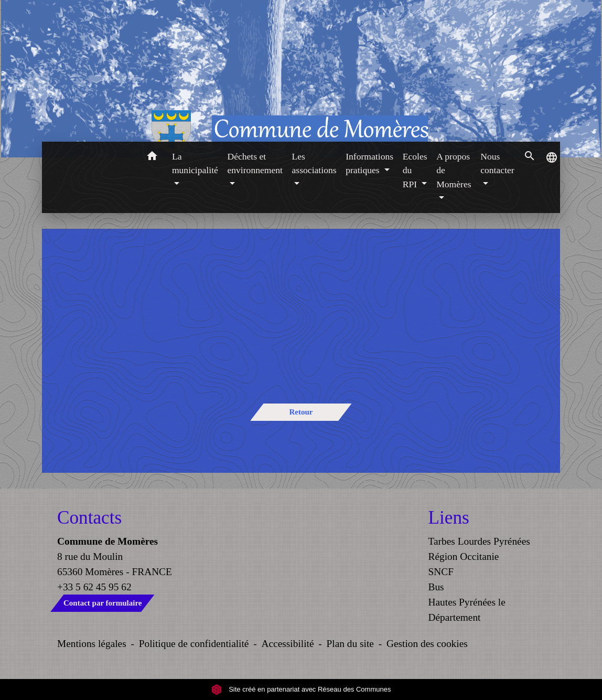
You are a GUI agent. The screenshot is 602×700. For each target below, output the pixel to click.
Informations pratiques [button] (369, 163)
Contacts (89, 518)
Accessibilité (288, 644)
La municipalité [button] (195, 163)
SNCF (441, 572)
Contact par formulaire (103, 603)
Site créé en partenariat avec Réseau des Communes (301, 689)
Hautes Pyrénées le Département (467, 610)
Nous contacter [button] (497, 163)
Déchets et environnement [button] (255, 163)
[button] (152, 158)
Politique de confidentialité (194, 644)
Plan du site (350, 644)
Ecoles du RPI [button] (415, 170)
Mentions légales (92, 644)
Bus (436, 587)
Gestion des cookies (427, 644)
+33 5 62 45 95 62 (94, 587)
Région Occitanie (464, 556)
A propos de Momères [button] (454, 170)
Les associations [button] (314, 163)
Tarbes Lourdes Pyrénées (479, 541)
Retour (301, 412)
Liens (449, 518)
